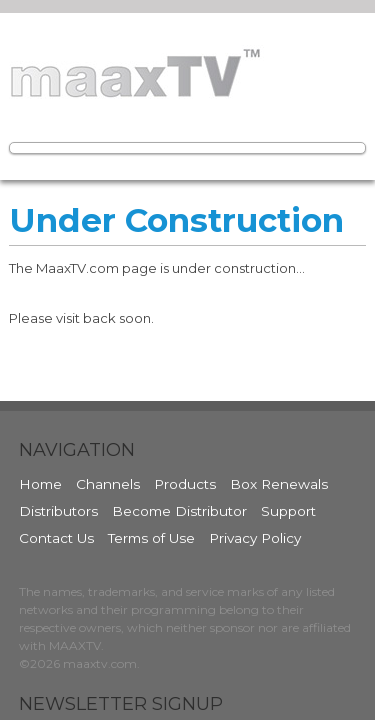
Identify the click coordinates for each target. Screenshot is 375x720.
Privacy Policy (255, 538)
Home (40, 484)
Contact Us (56, 538)
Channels (108, 484)
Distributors (58, 511)
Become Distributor (179, 511)
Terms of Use (151, 538)
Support (288, 511)
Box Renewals (279, 484)
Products (185, 484)
